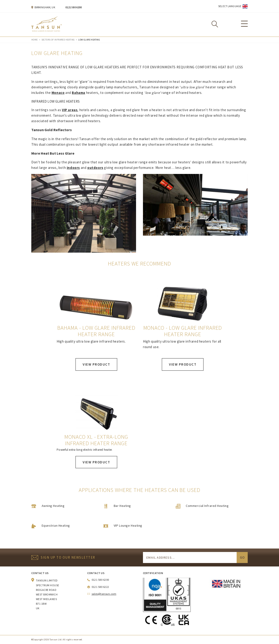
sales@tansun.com (104, 594)
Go (242, 557)
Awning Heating (53, 506)
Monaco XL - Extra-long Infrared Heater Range (96, 440)
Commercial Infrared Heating (207, 506)
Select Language (230, 6)
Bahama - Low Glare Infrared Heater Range (96, 331)
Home (35, 40)
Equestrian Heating (56, 526)
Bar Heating (122, 506)
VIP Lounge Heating (128, 526)
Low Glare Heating (89, 40)
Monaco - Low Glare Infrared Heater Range (183, 331)
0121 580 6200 (74, 7)
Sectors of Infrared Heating (58, 40)
